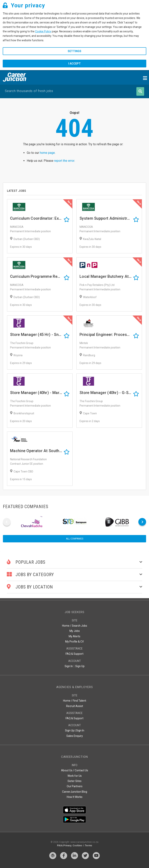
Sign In (69, 666)
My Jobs (75, 631)
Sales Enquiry (75, 736)
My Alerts (74, 636)
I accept (74, 64)
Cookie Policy (43, 31)
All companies (75, 539)
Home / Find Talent (75, 701)
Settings (74, 51)
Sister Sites (74, 781)
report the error (64, 161)
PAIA (60, 846)
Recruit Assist (75, 706)
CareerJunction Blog (75, 792)
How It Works (75, 797)
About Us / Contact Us (75, 770)
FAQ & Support (74, 654)
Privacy (67, 846)
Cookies (77, 846)
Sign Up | (70, 730)
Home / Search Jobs (75, 626)
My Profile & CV (74, 642)
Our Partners (75, 786)
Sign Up (80, 666)
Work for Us (75, 776)
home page (47, 153)
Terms (88, 846)
